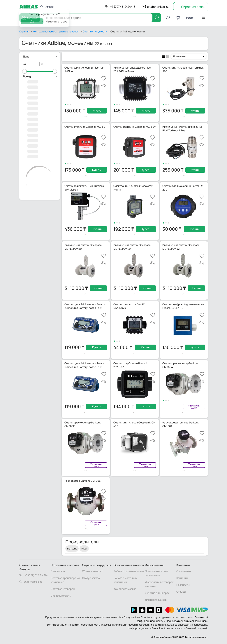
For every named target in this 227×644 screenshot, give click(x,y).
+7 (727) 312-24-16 (123, 7)
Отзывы (181, 592)
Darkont (72, 548)
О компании (184, 571)
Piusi (84, 548)
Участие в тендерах (157, 593)
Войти (191, 18)
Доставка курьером (63, 589)
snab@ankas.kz (158, 7)
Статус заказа (91, 578)
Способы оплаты (61, 596)
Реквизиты (183, 585)
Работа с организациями (129, 571)
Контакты (182, 578)
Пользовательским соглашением (186, 621)
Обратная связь (193, 7)
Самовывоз (58, 571)
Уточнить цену (194, 406)
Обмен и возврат (92, 571)
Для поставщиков (156, 600)
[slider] (24, 71)
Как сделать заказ (125, 589)
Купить (97, 111)
